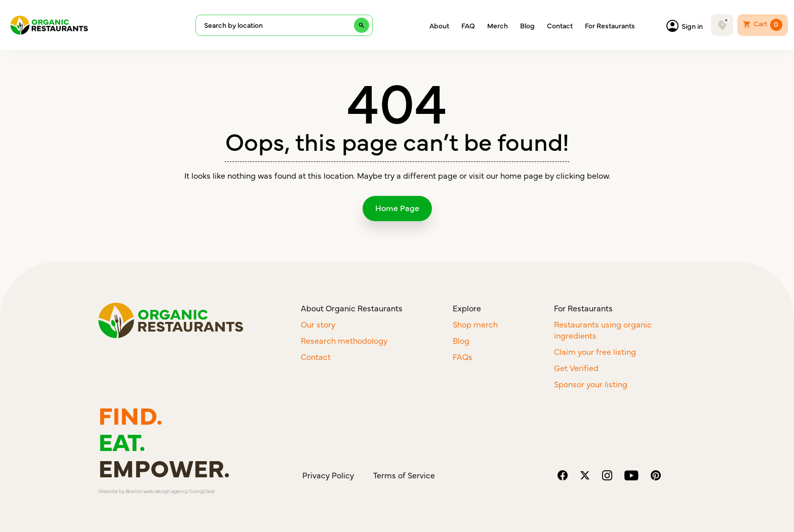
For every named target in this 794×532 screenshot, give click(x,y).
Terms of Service (404, 475)
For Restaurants (610, 25)
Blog (527, 25)
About (439, 25)
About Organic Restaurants (352, 308)
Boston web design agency (157, 491)
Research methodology (344, 340)
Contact (560, 25)
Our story (318, 324)
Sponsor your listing (591, 384)
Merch (498, 25)
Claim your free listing (595, 351)
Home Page (397, 208)
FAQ (468, 25)
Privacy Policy (328, 475)
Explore (467, 308)
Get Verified (576, 367)
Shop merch (475, 324)
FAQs (463, 356)
